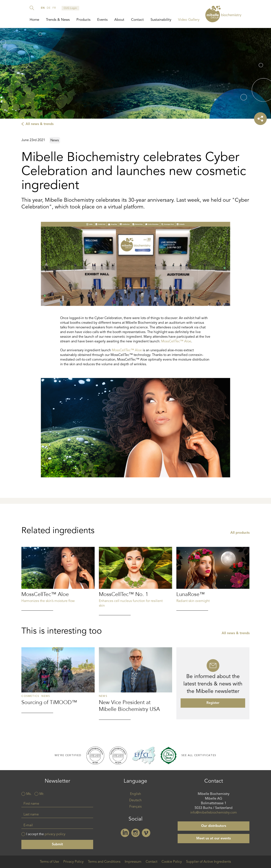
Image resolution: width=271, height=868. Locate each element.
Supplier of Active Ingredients (209, 862)
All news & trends (40, 124)
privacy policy (55, 834)
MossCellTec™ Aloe (176, 342)
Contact (137, 20)
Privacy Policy (73, 862)
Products (83, 20)
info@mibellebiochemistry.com (214, 813)
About (119, 20)
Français (135, 807)
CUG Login (70, 8)
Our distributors (214, 826)
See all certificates (199, 755)
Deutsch (135, 800)
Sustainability (161, 20)
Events (102, 20)
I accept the (46, 834)
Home (34, 20)
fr (54, 8)
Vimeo (146, 833)
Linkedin (125, 833)
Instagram (135, 833)
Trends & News (58, 20)
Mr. (42, 794)
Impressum (133, 862)
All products (240, 560)
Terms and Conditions (104, 862)
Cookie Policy (172, 862)
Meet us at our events (214, 839)
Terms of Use (49, 862)
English (135, 794)
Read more (58, 606)
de (49, 8)
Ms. (29, 794)
